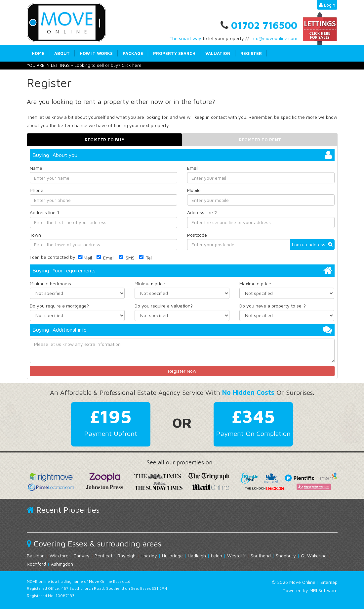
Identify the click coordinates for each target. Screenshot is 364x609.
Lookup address (312, 244)
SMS (127, 258)
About (62, 53)
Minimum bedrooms (50, 283)
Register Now (182, 371)
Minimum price (150, 283)
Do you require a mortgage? (59, 306)
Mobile (194, 190)
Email (193, 168)
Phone (37, 190)
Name (36, 168)
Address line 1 (44, 212)
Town (35, 234)
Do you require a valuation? (164, 306)
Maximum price (255, 283)
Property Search (174, 53)
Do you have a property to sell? (273, 306)
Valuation (218, 53)
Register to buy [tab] (104, 140)
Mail (84, 258)
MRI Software (324, 590)
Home (38, 53)
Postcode (197, 234)
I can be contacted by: (53, 257)
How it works (96, 53)
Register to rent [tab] (260, 140)
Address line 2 (202, 212)
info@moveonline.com (274, 38)
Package (133, 53)
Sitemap (329, 582)
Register (251, 53)
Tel (145, 258)
